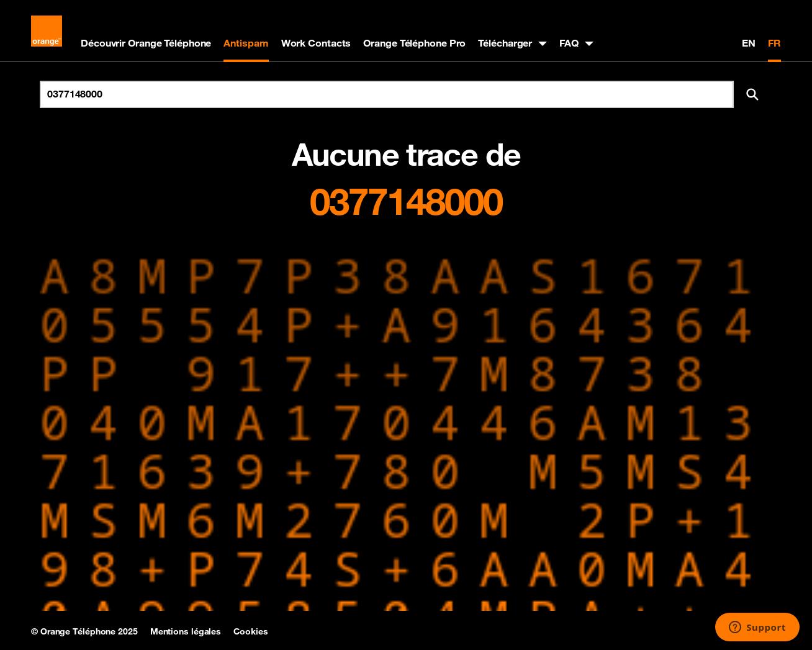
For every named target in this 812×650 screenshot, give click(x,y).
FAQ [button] (569, 43)
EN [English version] (749, 43)
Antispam (246, 43)
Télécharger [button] (505, 43)
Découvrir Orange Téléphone (146, 43)
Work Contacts (316, 43)
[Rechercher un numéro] (387, 94)
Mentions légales (186, 631)
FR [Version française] (774, 43)
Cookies (250, 631)
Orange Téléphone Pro (414, 43)
